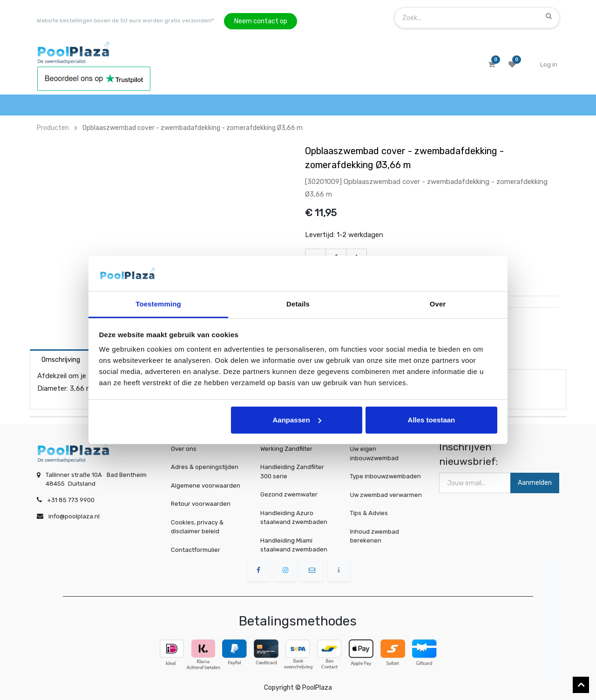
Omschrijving (61, 360)
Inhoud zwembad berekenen (377, 535)
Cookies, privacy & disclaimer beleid (197, 527)
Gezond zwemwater (289, 494)
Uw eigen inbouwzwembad (377, 454)
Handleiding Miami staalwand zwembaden (294, 545)
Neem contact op (261, 21)
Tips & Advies (372, 513)
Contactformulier (196, 550)
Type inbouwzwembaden (386, 476)
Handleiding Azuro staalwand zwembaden (294, 518)
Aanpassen (297, 420)
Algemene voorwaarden (206, 486)
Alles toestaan (432, 420)
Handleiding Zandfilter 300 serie (292, 472)
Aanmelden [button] (535, 483)
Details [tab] (298, 304)
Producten (53, 128)
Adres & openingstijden (205, 467)
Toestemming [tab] (158, 304)
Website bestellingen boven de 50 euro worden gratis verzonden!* (125, 20)
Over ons (184, 449)
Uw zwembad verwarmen (387, 494)
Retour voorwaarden (201, 504)
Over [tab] (438, 304)
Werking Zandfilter (286, 449)
